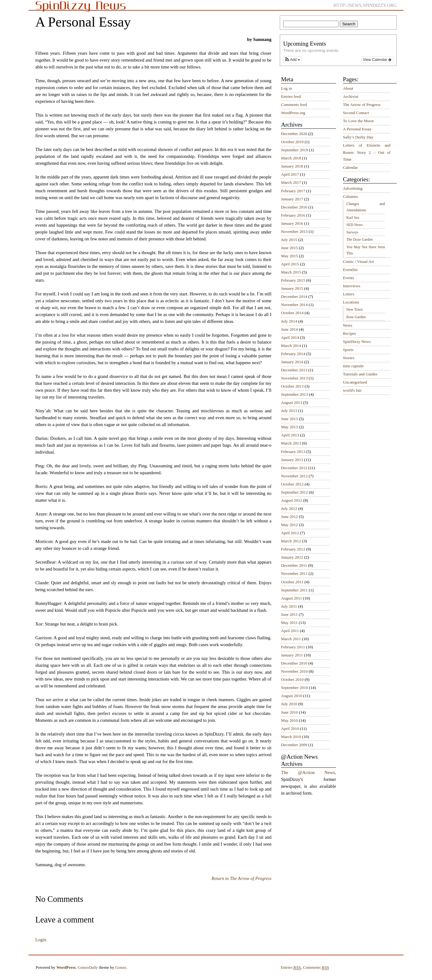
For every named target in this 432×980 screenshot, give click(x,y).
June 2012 (289, 517)
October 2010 (292, 679)
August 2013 (292, 402)
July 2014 (289, 321)
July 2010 (289, 704)
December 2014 (294, 297)
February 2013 (293, 452)
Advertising (353, 188)
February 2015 (293, 280)
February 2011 (293, 647)
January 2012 (292, 557)
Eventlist (350, 270)
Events (349, 278)
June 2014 (289, 329)
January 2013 (292, 460)
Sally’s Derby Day (358, 137)
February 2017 (293, 191)
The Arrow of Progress (362, 105)
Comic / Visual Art (358, 261)
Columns (350, 196)
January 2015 (292, 288)
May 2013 (289, 427)
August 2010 (292, 696)
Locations (351, 302)
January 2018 (292, 166)
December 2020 (294, 134)
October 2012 (292, 484)
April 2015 (290, 264)
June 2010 (289, 712)
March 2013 (291, 443)
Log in (286, 88)
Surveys (352, 232)
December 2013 (294, 370)
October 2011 (292, 582)
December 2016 (294, 207)
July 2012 (289, 508)
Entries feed (291, 96)
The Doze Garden (359, 239)
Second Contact (356, 113)
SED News (354, 225)
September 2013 (294, 394)
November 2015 (294, 231)
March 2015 (291, 272)
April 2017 (290, 174)
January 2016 (292, 223)
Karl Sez (353, 218)
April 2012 (290, 533)
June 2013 (289, 419)
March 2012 (291, 541)
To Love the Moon (358, 121)
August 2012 (292, 500)
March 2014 (291, 346)
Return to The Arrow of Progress (242, 878)
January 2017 (292, 199)
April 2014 (290, 337)
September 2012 (294, 492)
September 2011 (294, 590)
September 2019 (294, 150)
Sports (348, 350)
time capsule (353, 366)
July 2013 (289, 411)
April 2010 (290, 729)
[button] (293, 60)
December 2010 (294, 663)
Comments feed (294, 105)
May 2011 (289, 623)
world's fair (352, 390)
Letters (349, 294)
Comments (316, 967)
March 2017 (291, 182)
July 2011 (289, 606)
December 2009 (294, 745)
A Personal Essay (357, 129)
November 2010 (294, 671)
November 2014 (294, 305)
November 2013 (294, 378)
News (348, 325)
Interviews (352, 286)
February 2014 (293, 354)
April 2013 (290, 435)
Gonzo (121, 967)
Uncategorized (355, 382)
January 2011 (292, 655)
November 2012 (294, 476)
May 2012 (289, 525)
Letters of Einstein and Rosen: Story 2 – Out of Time (367, 152)
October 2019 (292, 142)
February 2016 (293, 215)
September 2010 (294, 688)
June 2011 (289, 614)
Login (41, 940)
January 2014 (292, 362)
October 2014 (292, 313)
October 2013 (292, 386)
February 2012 (293, 549)
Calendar (350, 167)
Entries (291, 967)
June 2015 (289, 248)
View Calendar (377, 60)
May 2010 (289, 720)
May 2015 (289, 256)
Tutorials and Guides (360, 374)
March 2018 (291, 158)
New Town (354, 309)
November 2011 (294, 573)
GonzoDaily (88, 967)
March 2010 (291, 737)
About (348, 88)
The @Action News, (309, 772)
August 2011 (291, 598)
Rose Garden (356, 317)
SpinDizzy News (357, 342)
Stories (349, 358)
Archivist (351, 96)
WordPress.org (293, 113)
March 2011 (291, 639)
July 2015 (289, 240)
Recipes (349, 333)
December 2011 (294, 565)
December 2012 (294, 468)
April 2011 (290, 631)
